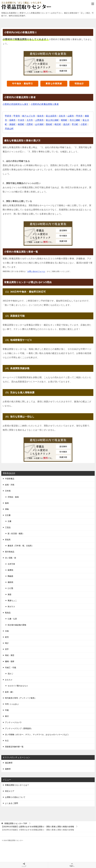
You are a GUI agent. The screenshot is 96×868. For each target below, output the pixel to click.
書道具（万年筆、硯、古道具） (21, 546)
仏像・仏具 (12, 619)
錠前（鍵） (10, 692)
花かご (10, 674)
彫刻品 (8, 613)
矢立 (7, 741)
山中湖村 (40, 124)
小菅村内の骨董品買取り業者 (45, 104)
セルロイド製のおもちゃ (18, 686)
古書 (9, 521)
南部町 (21, 124)
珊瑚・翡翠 (10, 661)
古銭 (7, 631)
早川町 (75, 124)
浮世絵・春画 (13, 497)
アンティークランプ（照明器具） (19, 728)
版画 (7, 503)
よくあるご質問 (11, 803)
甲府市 (8, 116)
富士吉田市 (51, 116)
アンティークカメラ (13, 722)
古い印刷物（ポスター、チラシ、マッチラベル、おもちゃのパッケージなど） (37, 735)
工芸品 (8, 527)
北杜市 (62, 116)
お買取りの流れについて (15, 797)
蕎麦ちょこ (12, 601)
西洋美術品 (10, 552)
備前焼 (10, 582)
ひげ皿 (10, 588)
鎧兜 (7, 637)
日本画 (8, 491)
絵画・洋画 (10, 485)
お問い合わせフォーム (36, 271)
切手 (7, 649)
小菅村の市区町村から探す (16, 104)
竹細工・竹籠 (11, 668)
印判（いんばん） (12, 704)
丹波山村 (9, 129)
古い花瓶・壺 (11, 558)
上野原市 (40, 120)
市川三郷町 (75, 120)
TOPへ (72, 865)
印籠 (7, 710)
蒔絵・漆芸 (10, 655)
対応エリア (10, 791)
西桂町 (49, 124)
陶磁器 (10, 576)
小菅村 (84, 124)
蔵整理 (8, 769)
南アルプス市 (29, 116)
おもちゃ (9, 680)
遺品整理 (9, 763)
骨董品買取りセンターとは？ (17, 785)
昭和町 (64, 120)
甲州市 (79, 116)
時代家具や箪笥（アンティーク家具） (21, 698)
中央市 (21, 120)
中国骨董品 (10, 479)
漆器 (9, 594)
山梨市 (71, 116)
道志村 (67, 124)
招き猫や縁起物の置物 (17, 625)
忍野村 (30, 124)
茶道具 (8, 540)
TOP (16, 823)
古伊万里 (11, 564)
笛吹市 (41, 116)
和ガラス (11, 607)
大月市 (30, 120)
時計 (7, 643)
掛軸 (7, 509)
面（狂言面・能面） (16, 534)
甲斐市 (17, 116)
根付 (7, 716)
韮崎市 (12, 120)
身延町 (12, 124)
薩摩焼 (10, 570)
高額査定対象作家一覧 (14, 747)
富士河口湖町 (52, 120)
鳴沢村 (58, 124)
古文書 (8, 515)
